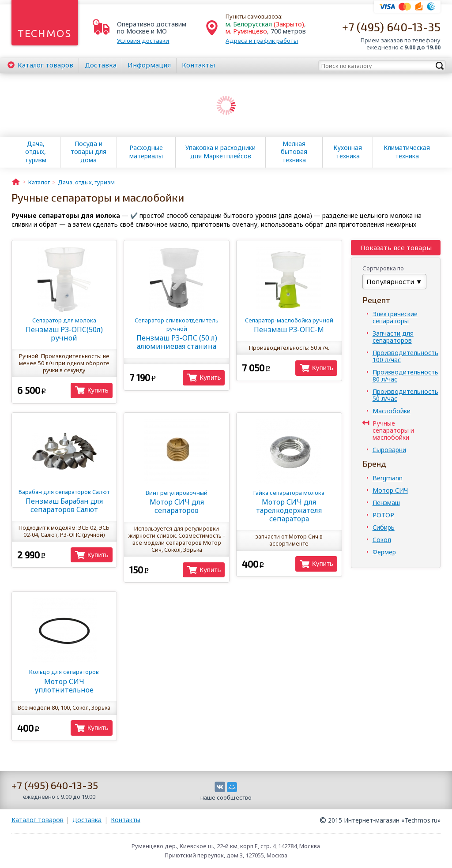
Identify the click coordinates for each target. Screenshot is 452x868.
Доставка (101, 65)
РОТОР (383, 515)
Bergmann (388, 478)
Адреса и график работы (262, 41)
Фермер (384, 552)
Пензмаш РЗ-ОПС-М (289, 325)
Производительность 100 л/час (405, 356)
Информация (149, 65)
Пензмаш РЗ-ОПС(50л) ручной (64, 329)
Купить (98, 390)
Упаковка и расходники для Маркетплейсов (220, 152)
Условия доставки (143, 41)
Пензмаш (386, 503)
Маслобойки (392, 411)
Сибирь (384, 527)
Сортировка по (383, 268)
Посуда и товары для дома (89, 152)
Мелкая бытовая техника (294, 152)
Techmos (45, 33)
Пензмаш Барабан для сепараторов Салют (64, 501)
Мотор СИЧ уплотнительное (64, 681)
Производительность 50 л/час (405, 395)
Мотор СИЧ (390, 490)
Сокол (382, 540)
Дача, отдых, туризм (36, 152)
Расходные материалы (146, 152)
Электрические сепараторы (395, 317)
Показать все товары (396, 247)
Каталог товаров (38, 820)
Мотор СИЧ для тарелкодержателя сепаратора (289, 506)
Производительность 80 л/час (405, 376)
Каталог (45, 65)
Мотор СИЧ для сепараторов (177, 502)
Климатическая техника (407, 152)
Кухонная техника (348, 152)
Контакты (198, 65)
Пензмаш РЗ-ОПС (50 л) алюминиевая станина (177, 334)
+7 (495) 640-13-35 (391, 27)
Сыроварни (389, 450)
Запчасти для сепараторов (393, 337)
